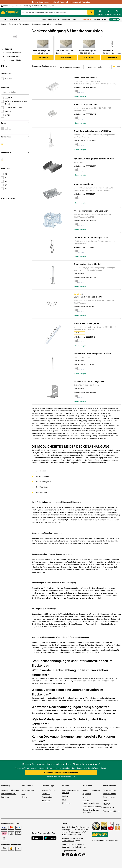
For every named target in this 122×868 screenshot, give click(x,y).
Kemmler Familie (109, 786)
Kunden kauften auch (11, 56)
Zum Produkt (43, 58)
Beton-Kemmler (109, 797)
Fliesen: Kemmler (109, 790)
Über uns (66, 786)
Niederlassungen (28, 790)
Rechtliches (87, 786)
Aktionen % (86, 20)
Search (91, 12)
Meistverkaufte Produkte (13, 53)
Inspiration (46, 801)
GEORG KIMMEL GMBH (14, 108)
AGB (64, 800)
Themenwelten (69, 20)
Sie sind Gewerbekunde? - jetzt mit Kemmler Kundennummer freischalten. (61, 2)
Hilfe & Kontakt (27, 786)
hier (84, 847)
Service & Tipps (48, 786)
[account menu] (100, 12)
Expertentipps (47, 797)
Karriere (65, 796)
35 (6, 181)
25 (6, 178)
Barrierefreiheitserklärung (92, 806)
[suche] (57, 12)
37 (6, 185)
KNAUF (8, 115)
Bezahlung (5, 797)
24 (6, 174)
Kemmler (8, 111)
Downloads (46, 794)
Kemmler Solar (108, 807)
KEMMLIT (107, 804)
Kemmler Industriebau (111, 811)
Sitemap (86, 797)
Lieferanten (67, 803)
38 (6, 189)
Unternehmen (100, 20)
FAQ (23, 794)
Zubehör (106, 642)
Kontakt (25, 797)
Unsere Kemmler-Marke (12, 60)
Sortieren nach (91, 67)
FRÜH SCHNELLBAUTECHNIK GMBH (16, 103)
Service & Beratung (48, 20)
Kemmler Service (63, 652)
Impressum (87, 794)
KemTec (106, 801)
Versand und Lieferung (10, 790)
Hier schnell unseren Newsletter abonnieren (61, 772)
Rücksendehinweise (9, 794)
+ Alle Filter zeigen (8, 198)
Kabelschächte (80, 595)
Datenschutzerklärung (91, 790)
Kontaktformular (68, 841)
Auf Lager (9, 79)
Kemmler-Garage (109, 794)
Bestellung (5, 786)
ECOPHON (9, 98)
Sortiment (11, 20)
